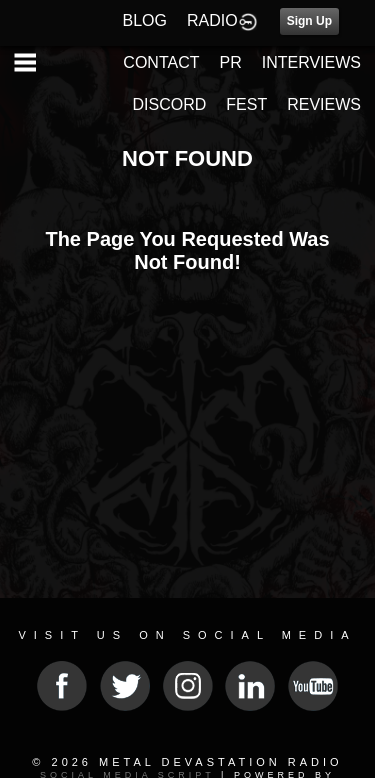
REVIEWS (324, 104)
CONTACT (161, 62)
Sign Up (309, 21)
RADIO (212, 20)
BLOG (145, 20)
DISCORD (170, 104)
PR (230, 62)
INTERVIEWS (311, 62)
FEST (246, 104)
